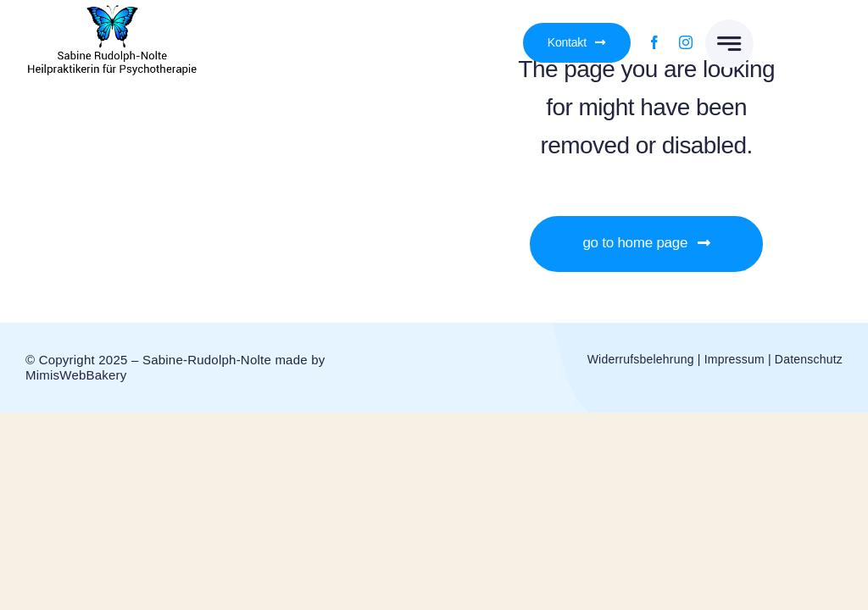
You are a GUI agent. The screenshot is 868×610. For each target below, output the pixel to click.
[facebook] (654, 42)
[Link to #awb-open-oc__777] (729, 44)
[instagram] (686, 42)
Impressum (734, 359)
